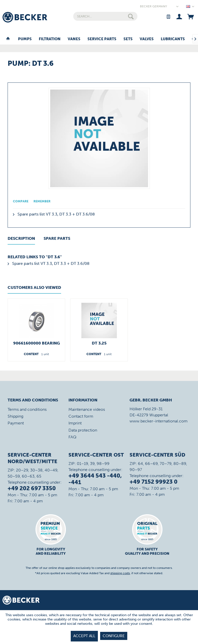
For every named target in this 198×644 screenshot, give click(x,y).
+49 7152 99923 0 (154, 482)
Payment (16, 423)
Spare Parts (57, 238)
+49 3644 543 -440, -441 (95, 479)
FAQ (72, 437)
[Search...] (105, 16)
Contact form (81, 416)
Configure (114, 636)
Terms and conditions (27, 409)
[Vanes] (74, 39)
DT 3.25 (99, 343)
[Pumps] (25, 39)
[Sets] (128, 39)
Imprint (75, 423)
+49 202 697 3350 (32, 488)
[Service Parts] (102, 39)
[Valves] (147, 39)
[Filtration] (50, 39)
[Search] (131, 16)
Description (21, 238)
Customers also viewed (34, 287)
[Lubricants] (173, 39)
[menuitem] (105, 16)
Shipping (15, 416)
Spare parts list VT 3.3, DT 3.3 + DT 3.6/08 (54, 214)
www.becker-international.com (159, 421)
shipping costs (120, 573)
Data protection (83, 430)
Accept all (84, 636)
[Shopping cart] (191, 16)
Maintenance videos (87, 409)
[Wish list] (168, 16)
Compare (21, 201)
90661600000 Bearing (37, 343)
